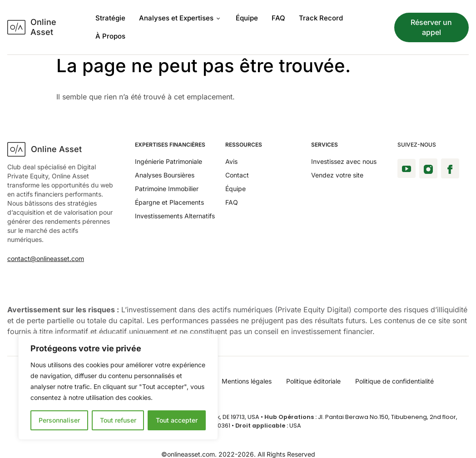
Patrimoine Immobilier (167, 189)
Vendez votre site (337, 175)
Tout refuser (118, 420)
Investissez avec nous (344, 161)
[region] (118, 387)
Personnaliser (59, 420)
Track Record (321, 18)
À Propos (110, 36)
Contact (237, 175)
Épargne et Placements (169, 202)
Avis (231, 161)
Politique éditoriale (313, 381)
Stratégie (110, 18)
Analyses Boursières (165, 175)
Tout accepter (177, 420)
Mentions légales (247, 381)
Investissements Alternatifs (175, 216)
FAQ (278, 18)
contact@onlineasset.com (46, 259)
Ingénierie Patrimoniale (169, 161)
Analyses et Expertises (179, 18)
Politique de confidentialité (394, 381)
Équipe (247, 18)
